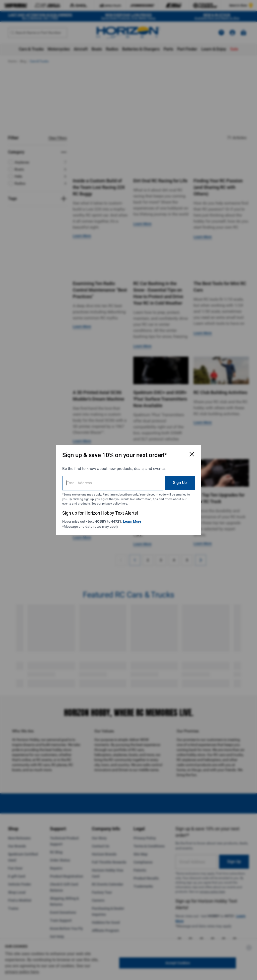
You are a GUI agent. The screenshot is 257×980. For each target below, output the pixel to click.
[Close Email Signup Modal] (192, 454)
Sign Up (180, 483)
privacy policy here (115, 504)
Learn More (132, 521)
